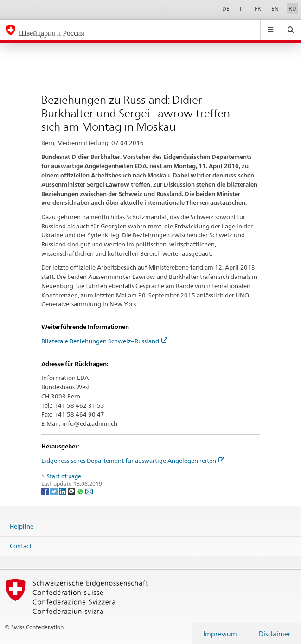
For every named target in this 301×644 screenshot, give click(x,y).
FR (258, 9)
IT (242, 9)
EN (275, 9)
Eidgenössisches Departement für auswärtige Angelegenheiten (133, 461)
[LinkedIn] (63, 491)
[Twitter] (54, 491)
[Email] (89, 491)
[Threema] (72, 491)
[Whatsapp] (81, 491)
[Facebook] (46, 491)
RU (292, 9)
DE (226, 9)
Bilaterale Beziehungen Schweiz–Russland (104, 341)
